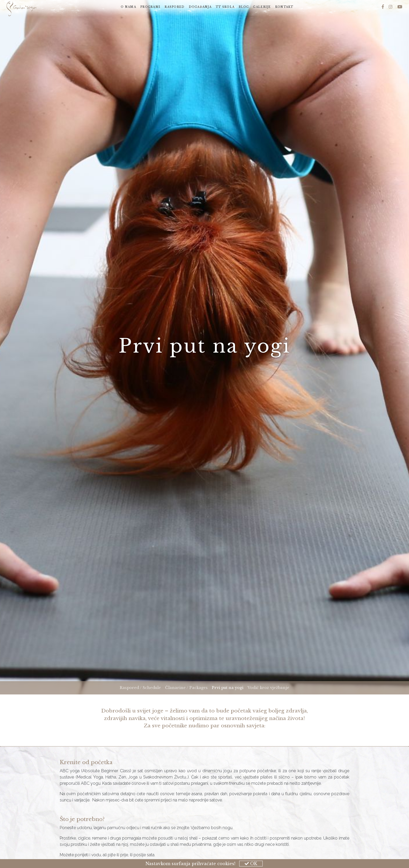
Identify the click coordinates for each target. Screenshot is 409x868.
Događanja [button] (200, 7)
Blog (244, 7)
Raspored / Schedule (140, 688)
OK (251, 864)
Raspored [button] (175, 7)
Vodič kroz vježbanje (268, 688)
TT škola (225, 7)
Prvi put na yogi (229, 687)
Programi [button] (150, 7)
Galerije (262, 7)
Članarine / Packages (186, 688)
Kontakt (284, 7)
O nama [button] (128, 7)
